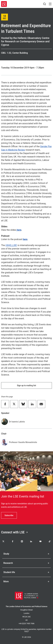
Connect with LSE (15, 532)
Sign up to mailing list (26, 385)
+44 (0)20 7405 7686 (27, 624)
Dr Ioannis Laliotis (17, 422)
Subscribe (9, 515)
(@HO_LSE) (11, 245)
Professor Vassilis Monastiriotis (23, 442)
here (19, 230)
